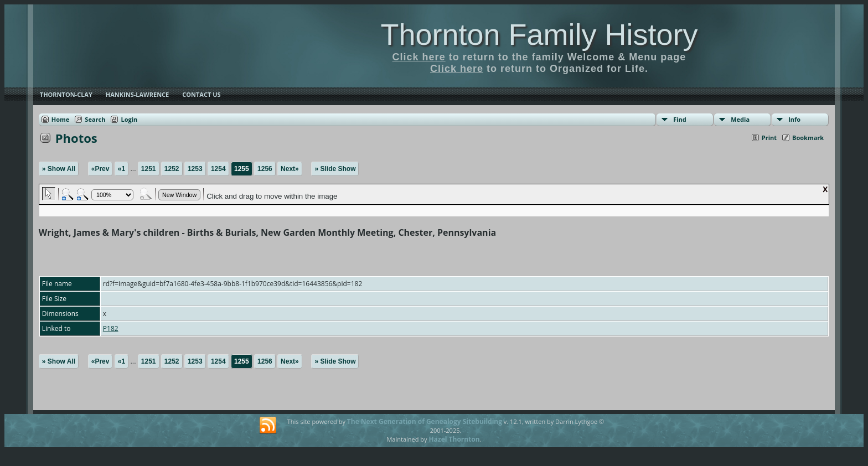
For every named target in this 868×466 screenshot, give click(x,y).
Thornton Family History (539, 34)
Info (794, 119)
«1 (122, 169)
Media (740, 119)
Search (95, 119)
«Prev (100, 169)
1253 (195, 169)
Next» (290, 169)
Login (129, 119)
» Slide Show (335, 169)
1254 (218, 169)
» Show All (59, 169)
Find (680, 119)
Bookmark (808, 138)
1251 (149, 169)
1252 (172, 169)
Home (61, 119)
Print (769, 138)
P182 (111, 328)
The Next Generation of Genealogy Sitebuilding (425, 421)
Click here (419, 57)
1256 (265, 169)
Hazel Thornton (454, 439)
